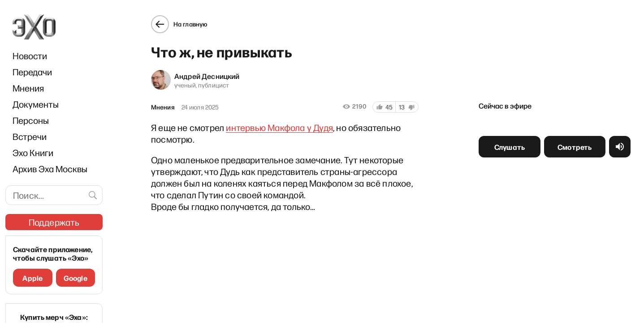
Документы (36, 104)
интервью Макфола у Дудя (279, 127)
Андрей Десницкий (206, 75)
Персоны (31, 120)
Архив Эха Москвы (50, 169)
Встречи (30, 136)
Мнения (28, 88)
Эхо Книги (33, 153)
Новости (30, 56)
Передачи (32, 72)
